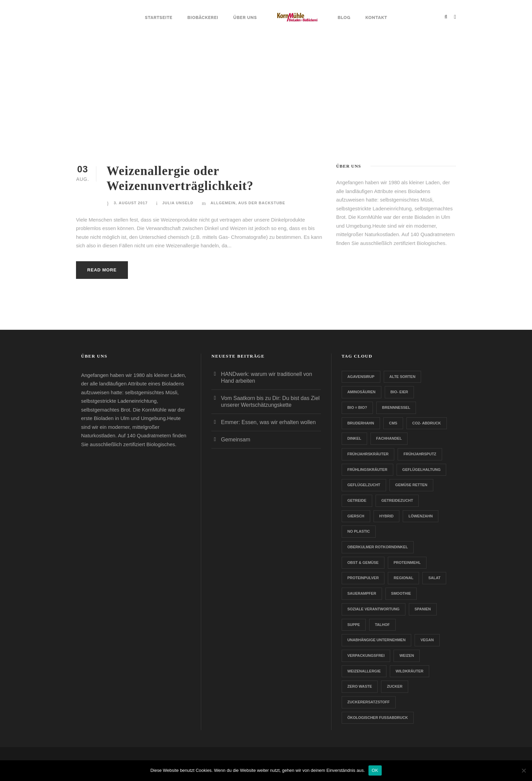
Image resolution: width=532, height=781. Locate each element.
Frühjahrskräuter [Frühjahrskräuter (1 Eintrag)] (368, 454)
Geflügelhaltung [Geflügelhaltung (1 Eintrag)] (422, 470)
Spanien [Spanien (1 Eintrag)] (423, 609)
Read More (102, 270)
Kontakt (376, 17)
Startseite (159, 17)
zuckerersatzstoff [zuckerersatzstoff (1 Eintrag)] (369, 702)
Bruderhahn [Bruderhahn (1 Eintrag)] (361, 423)
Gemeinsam (235, 440)
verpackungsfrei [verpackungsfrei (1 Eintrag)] (366, 655)
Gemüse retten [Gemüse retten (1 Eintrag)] (411, 485)
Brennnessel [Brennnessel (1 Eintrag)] (396, 407)
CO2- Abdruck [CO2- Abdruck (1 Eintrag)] (427, 423)
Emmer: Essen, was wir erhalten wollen (268, 422)
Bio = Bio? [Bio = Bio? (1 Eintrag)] (357, 407)
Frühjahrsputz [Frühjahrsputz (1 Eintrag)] (420, 454)
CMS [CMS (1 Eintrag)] (393, 423)
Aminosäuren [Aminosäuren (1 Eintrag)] (362, 392)
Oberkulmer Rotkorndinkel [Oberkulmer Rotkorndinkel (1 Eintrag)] (378, 547)
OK (375, 770)
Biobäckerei (203, 17)
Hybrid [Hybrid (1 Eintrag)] (386, 516)
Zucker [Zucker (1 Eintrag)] (395, 686)
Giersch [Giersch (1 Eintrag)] (356, 516)
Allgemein (223, 203)
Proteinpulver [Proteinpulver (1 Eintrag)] (363, 578)
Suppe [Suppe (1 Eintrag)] (354, 625)
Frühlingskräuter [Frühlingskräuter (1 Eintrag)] (367, 470)
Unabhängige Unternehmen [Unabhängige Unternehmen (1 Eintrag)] (377, 640)
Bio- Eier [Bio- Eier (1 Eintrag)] (399, 392)
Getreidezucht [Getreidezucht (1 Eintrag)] (397, 500)
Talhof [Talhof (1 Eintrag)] (382, 625)
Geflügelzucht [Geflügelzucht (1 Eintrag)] (364, 485)
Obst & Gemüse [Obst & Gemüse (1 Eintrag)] (363, 563)
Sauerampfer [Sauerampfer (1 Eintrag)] (362, 593)
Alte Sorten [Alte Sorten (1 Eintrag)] (403, 377)
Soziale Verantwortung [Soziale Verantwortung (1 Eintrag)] (374, 609)
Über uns (245, 17)
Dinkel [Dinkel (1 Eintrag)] (354, 438)
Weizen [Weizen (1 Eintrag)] (407, 655)
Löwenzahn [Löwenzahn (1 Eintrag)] (421, 516)
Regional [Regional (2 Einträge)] (403, 578)
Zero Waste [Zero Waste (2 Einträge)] (360, 686)
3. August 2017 (131, 203)
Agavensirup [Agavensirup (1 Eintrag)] (361, 377)
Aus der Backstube (262, 203)
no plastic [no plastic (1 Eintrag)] (359, 531)
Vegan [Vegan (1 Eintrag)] (427, 640)
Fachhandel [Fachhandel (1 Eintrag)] (389, 438)
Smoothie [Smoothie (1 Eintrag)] (401, 593)
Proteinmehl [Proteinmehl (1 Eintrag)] (407, 563)
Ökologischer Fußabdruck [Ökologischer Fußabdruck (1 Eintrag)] (378, 718)
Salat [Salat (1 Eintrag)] (434, 578)
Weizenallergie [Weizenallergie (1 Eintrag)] (364, 671)
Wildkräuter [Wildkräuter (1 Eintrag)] (410, 671)
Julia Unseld (178, 203)
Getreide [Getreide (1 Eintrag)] (357, 500)
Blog (344, 17)
